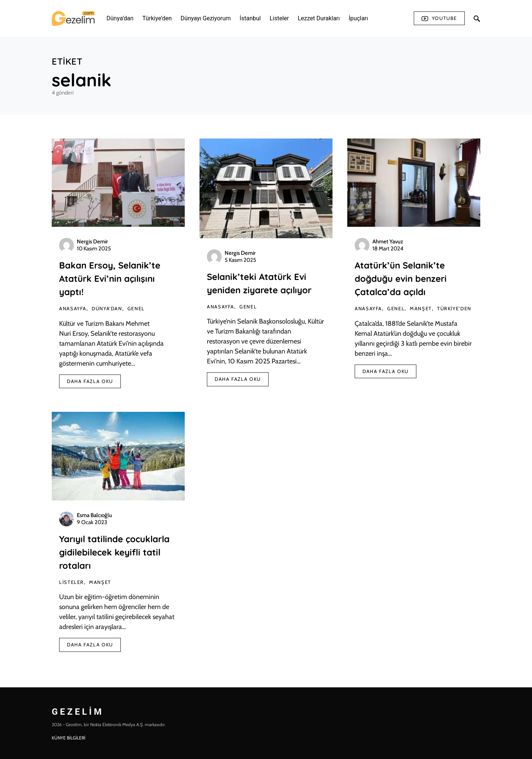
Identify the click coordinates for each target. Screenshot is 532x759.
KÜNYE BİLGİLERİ (69, 738)
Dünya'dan (107, 308)
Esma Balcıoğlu (94, 515)
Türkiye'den (454, 308)
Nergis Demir (92, 242)
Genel (136, 308)
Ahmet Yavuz (388, 242)
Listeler (71, 582)
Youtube (439, 18)
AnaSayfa (73, 308)
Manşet (421, 308)
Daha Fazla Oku (90, 381)
